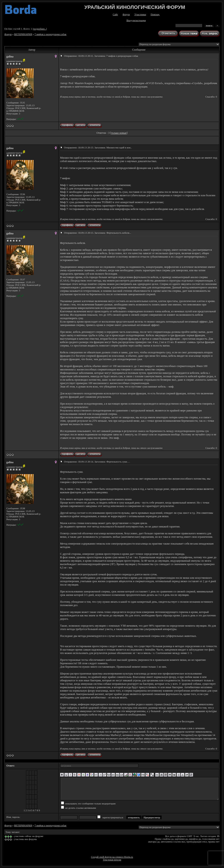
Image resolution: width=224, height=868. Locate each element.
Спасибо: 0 (211, 97)
